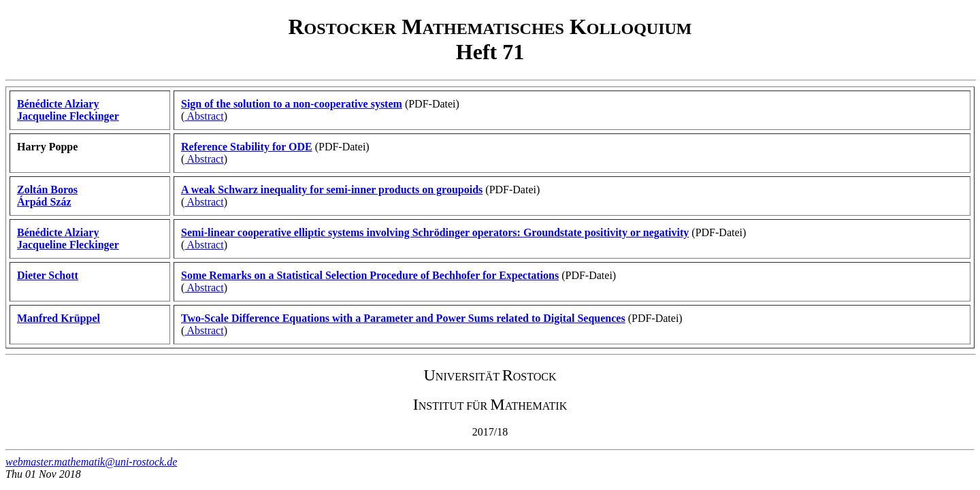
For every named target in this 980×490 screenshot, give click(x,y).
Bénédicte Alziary (58, 104)
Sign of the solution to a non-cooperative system (292, 104)
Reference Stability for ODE (247, 147)
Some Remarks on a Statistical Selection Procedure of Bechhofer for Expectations (370, 275)
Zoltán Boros (47, 190)
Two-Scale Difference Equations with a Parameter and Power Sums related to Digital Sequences (403, 318)
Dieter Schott (48, 275)
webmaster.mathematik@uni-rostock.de (91, 462)
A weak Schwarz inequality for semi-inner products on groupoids (332, 190)
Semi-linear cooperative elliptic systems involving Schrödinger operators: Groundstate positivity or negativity (435, 232)
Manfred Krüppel (59, 318)
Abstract (204, 116)
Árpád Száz (44, 202)
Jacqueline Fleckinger (68, 116)
